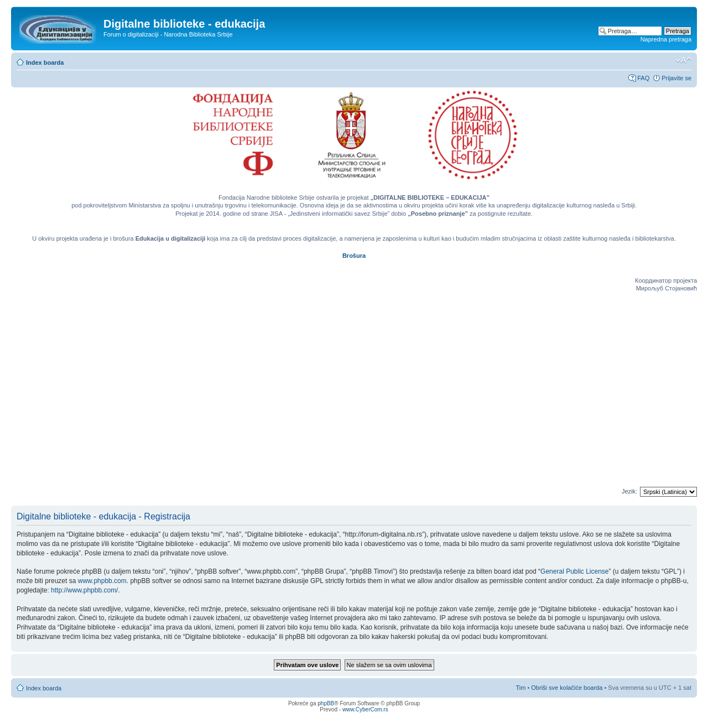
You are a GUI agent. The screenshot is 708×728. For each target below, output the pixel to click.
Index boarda (45, 63)
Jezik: (629, 491)
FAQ (643, 78)
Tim (520, 688)
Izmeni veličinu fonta (683, 60)
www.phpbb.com (102, 581)
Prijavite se (676, 78)
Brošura (354, 256)
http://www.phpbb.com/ (84, 590)
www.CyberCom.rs (365, 709)
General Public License (574, 571)
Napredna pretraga (666, 39)
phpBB (326, 703)
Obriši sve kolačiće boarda (567, 688)
